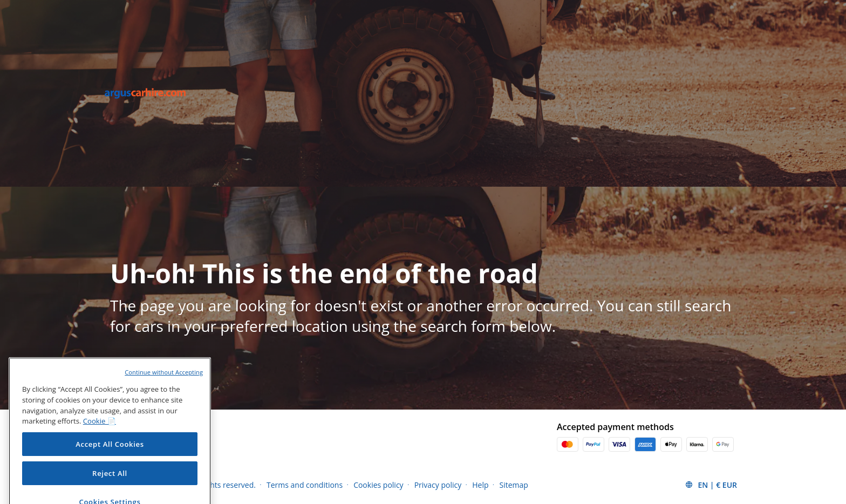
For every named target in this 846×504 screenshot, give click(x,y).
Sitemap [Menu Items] (514, 485)
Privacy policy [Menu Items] (438, 485)
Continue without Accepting (164, 383)
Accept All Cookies (110, 455)
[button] (711, 485)
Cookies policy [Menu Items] (378, 485)
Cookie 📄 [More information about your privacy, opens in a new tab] (100, 432)
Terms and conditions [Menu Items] (305, 485)
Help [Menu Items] (480, 485)
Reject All (110, 485)
